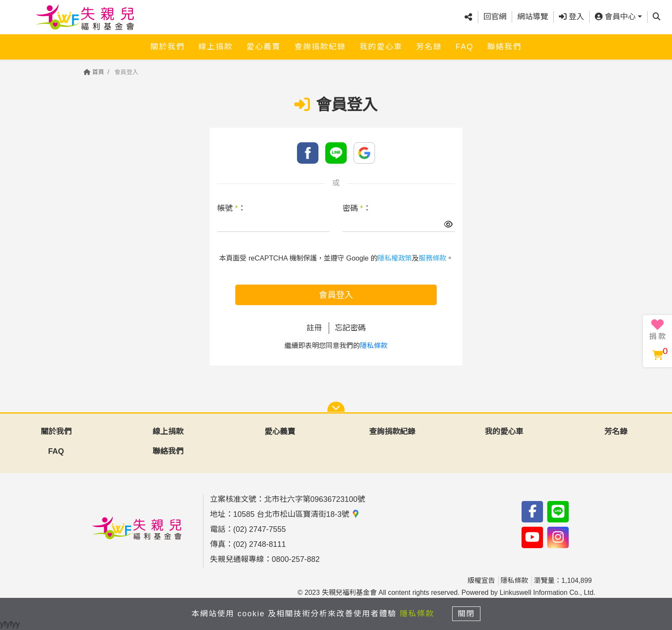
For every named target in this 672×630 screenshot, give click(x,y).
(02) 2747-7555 (259, 529)
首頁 (94, 72)
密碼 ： (357, 208)
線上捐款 (216, 46)
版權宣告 (481, 580)
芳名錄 (429, 46)
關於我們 (168, 46)
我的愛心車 (381, 46)
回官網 (495, 17)
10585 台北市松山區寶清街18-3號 (297, 514)
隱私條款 (374, 346)
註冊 (314, 328)
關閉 (467, 614)
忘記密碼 (350, 328)
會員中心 (615, 17)
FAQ (465, 46)
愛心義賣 (264, 46)
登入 (571, 17)
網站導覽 (533, 17)
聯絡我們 (504, 46)
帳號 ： (231, 208)
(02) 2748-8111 (259, 544)
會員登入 (336, 295)
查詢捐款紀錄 (320, 46)
